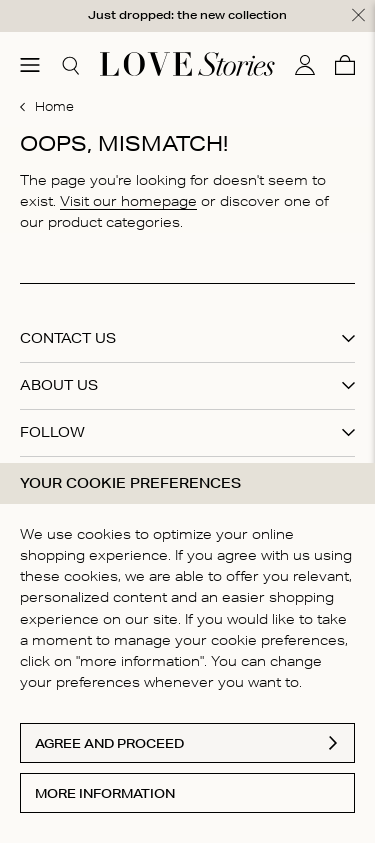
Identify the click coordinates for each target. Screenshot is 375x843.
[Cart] (345, 64)
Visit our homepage (128, 200)
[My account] (305, 64)
